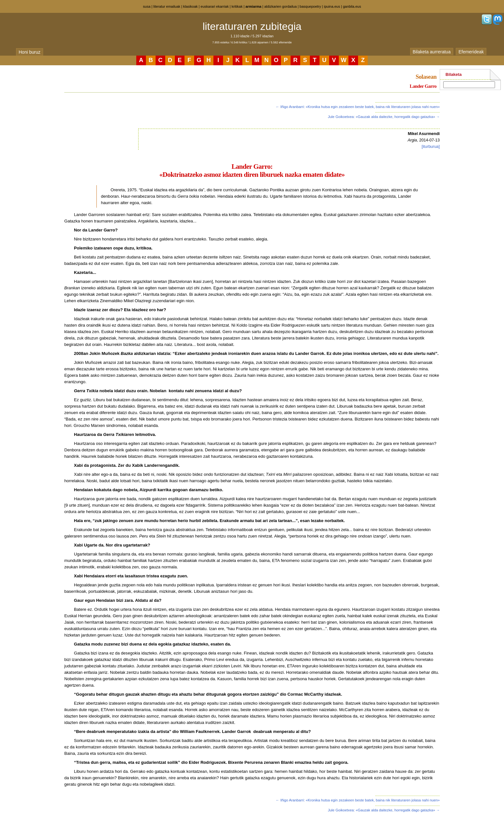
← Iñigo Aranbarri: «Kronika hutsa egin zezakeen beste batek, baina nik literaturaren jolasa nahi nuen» (358, 107)
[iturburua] (431, 147)
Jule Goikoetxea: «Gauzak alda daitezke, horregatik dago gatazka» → (384, 117)
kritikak (237, 6)
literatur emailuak (167, 6)
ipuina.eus (332, 6)
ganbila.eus (352, 6)
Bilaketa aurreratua (432, 52)
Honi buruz (30, 52)
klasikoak (190, 6)
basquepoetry (310, 6)
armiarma (254, 6)
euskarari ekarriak (215, 6)
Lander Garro (423, 86)
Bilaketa (454, 74)
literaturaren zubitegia (252, 26)
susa (147, 6)
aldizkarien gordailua (280, 6)
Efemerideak (471, 52)
